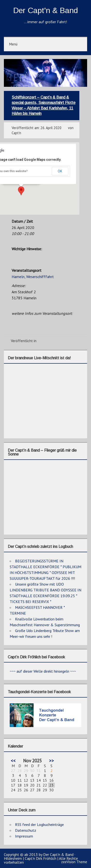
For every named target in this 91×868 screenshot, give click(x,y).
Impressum (24, 836)
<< (13, 761)
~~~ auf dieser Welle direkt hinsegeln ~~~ (43, 671)
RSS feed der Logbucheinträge (39, 824)
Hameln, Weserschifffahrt (33, 277)
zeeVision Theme (74, 862)
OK (60, 171)
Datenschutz (26, 830)
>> (51, 761)
